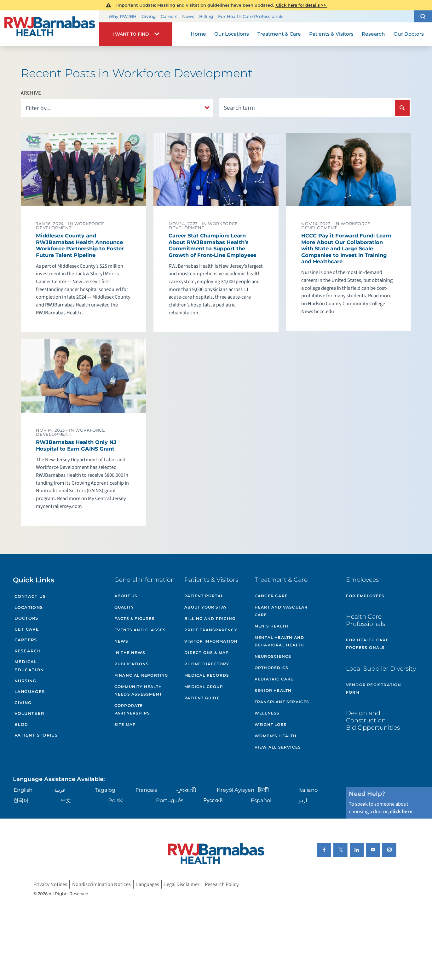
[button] (423, 16)
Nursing (26, 681)
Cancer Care (271, 596)
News (188, 16)
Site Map (125, 724)
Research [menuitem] (373, 34)
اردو (303, 800)
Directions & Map (207, 653)
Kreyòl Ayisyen (236, 790)
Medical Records (207, 675)
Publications (132, 664)
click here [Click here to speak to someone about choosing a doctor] (401, 812)
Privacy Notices (50, 884)
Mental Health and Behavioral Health (279, 641)
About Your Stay (206, 607)
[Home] (50, 28)
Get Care (27, 629)
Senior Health (273, 690)
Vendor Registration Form (374, 688)
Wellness (267, 713)
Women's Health (276, 736)
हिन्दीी (263, 790)
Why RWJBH (122, 16)
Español (261, 800)
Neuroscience (273, 656)
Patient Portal (204, 596)
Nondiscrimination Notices (101, 884)
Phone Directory (207, 664)
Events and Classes (140, 630)
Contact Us (30, 596)
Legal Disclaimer (182, 884)
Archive (31, 93)
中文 (66, 800)
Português (170, 800)
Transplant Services (282, 702)
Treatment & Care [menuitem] (279, 34)
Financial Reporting (141, 675)
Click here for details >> (301, 5)
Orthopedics (271, 668)
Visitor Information (211, 641)
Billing (206, 16)
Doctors (26, 618)
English (23, 790)
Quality (124, 607)
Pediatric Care (274, 679)
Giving (149, 16)
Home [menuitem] (198, 34)
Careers (169, 16)
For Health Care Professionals (251, 16)
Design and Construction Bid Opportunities (373, 720)
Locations (29, 607)
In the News (130, 653)
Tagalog (105, 790)
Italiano (308, 790)
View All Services (278, 747)
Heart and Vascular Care (281, 611)
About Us (126, 596)
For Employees (365, 596)
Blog (21, 724)
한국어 (21, 800)
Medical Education (29, 666)
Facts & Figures (135, 618)
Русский (213, 800)
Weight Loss (271, 724)
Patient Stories (36, 735)
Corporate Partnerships (132, 709)
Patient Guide (202, 698)
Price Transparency (211, 630)
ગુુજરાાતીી (186, 790)
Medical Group (204, 687)
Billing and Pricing (210, 618)
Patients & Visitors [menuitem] (331, 34)
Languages (30, 692)
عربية (60, 790)
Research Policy (222, 884)
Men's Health (271, 626)
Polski (116, 800)
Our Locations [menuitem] (232, 34)
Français (146, 790)
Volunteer (29, 713)
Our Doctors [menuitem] (409, 34)
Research (28, 651)
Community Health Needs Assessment (138, 690)
